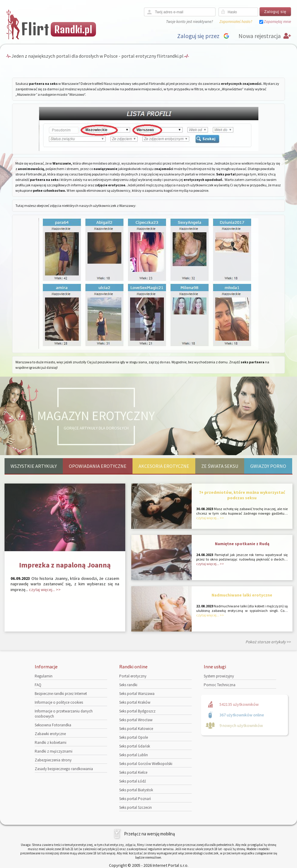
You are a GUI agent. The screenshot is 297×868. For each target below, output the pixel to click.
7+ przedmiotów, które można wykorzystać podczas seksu (242, 495)
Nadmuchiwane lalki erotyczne (242, 595)
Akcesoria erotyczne (164, 466)
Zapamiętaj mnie (277, 22)
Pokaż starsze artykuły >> (268, 642)
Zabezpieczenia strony (53, 760)
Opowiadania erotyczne (98, 466)
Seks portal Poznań (135, 799)
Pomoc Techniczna (220, 685)
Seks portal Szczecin (136, 807)
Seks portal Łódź (133, 781)
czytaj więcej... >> (45, 590)
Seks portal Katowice (136, 729)
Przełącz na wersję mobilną (150, 834)
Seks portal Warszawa (137, 694)
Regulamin (44, 676)
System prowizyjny (219, 676)
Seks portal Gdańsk (135, 746)
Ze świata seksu (220, 466)
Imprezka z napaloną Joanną (65, 565)
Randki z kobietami (51, 743)
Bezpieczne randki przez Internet (61, 694)
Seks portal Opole (134, 737)
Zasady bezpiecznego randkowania (64, 769)
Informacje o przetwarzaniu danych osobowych (64, 714)
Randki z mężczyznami (54, 751)
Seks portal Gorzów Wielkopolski (146, 764)
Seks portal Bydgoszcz (137, 711)
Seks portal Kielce (133, 772)
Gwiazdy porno (268, 466)
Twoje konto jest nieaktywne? (189, 22)
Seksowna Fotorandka (53, 725)
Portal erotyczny (133, 676)
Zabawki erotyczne (50, 734)
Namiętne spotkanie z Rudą (242, 544)
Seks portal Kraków (135, 702)
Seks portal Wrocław (136, 720)
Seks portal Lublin (134, 755)
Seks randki (128, 685)
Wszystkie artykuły (34, 466)
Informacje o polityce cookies (59, 702)
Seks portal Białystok (136, 790)
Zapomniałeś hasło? (236, 22)
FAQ (38, 685)
